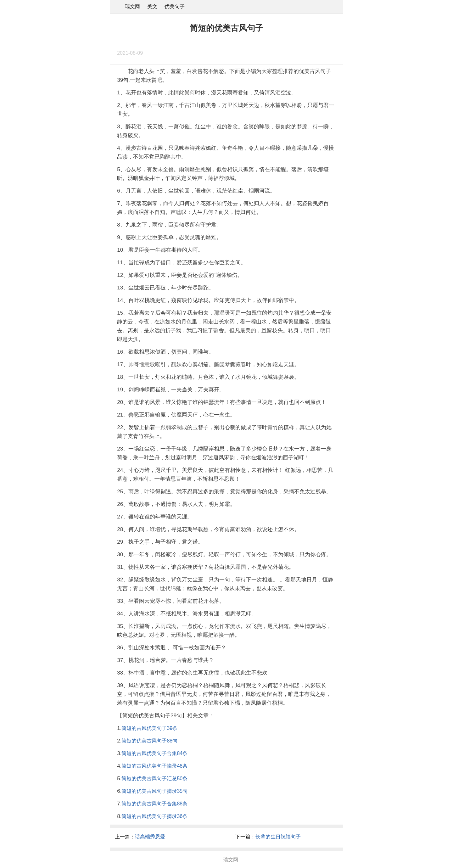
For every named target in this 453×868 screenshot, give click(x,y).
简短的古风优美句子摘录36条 (154, 816)
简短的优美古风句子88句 (149, 741)
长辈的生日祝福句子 (278, 837)
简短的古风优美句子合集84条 (154, 753)
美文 (152, 6)
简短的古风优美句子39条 (149, 728)
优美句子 (175, 6)
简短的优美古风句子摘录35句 (154, 791)
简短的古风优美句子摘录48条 (154, 766)
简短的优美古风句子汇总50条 (154, 778)
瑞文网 (132, 6)
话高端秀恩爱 (150, 837)
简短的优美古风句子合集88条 (154, 804)
